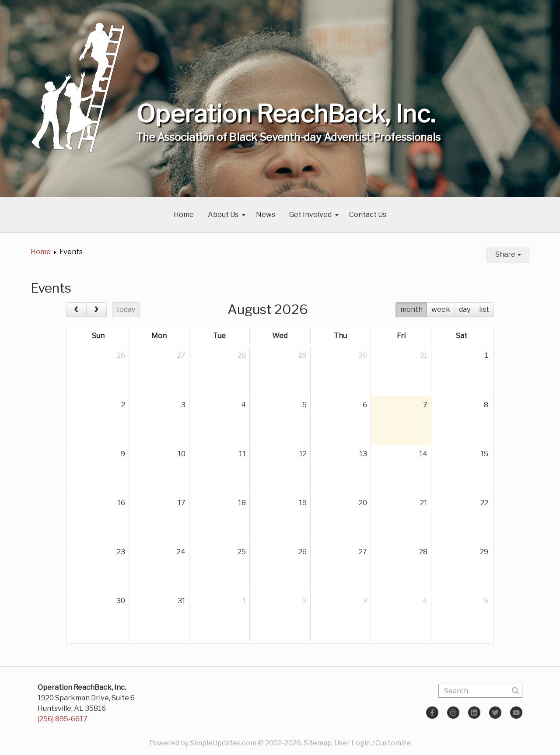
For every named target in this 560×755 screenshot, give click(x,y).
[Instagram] (453, 713)
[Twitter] (495, 713)
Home (184, 215)
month (411, 309)
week (441, 309)
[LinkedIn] (474, 713)
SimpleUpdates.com (223, 743)
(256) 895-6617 (63, 719)
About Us (223, 215)
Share (508, 254)
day (465, 309)
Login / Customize (381, 743)
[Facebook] (432, 713)
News (266, 215)
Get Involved (310, 215)
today (126, 309)
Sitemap (318, 743)
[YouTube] (516, 713)
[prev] (76, 310)
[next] (96, 310)
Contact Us (368, 215)
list (484, 309)
